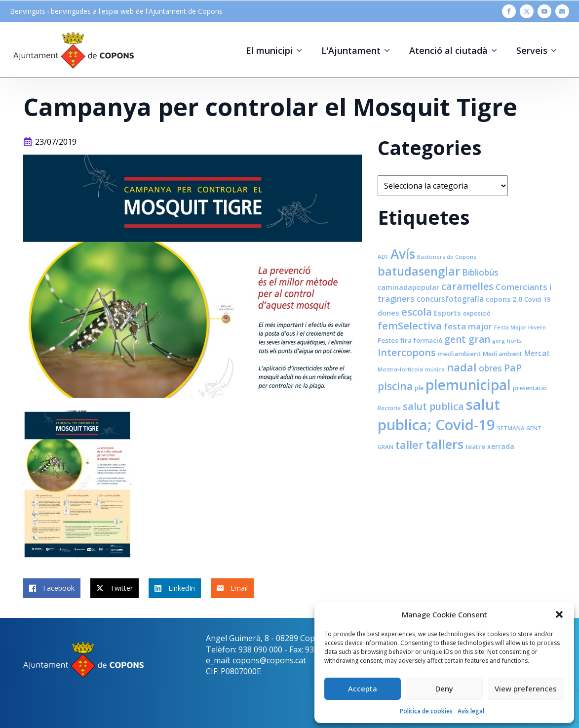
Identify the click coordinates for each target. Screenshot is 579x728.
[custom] (562, 11)
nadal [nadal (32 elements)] (462, 367)
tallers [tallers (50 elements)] (444, 444)
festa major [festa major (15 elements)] (468, 326)
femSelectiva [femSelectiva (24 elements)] (410, 325)
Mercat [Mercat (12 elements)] (537, 353)
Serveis (532, 50)
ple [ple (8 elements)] (419, 388)
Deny (444, 688)
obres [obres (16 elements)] (490, 368)
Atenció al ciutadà (448, 50)
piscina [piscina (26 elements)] (395, 386)
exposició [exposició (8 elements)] (477, 313)
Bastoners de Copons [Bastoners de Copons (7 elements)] (447, 257)
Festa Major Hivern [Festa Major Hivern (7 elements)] (520, 327)
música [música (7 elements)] (435, 369)
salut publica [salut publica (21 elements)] (433, 406)
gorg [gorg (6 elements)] (499, 341)
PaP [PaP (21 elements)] (513, 368)
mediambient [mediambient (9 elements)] (459, 354)
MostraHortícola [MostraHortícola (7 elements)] (400, 369)
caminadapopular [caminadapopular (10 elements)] (408, 287)
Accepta (363, 688)
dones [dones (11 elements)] (388, 313)
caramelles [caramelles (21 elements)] (467, 286)
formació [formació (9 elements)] (428, 340)
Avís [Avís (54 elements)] (403, 254)
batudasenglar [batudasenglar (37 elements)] (419, 271)
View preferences (526, 688)
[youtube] (544, 11)
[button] (559, 614)
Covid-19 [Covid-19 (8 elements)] (537, 300)
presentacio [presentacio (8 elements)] (530, 388)
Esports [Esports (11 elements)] (447, 313)
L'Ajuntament (351, 50)
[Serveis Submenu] (557, 50)
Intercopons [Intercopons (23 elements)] (407, 352)
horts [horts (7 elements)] (514, 341)
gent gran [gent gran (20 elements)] (467, 339)
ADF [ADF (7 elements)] (383, 257)
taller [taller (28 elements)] (409, 445)
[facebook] (509, 11)
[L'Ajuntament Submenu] (390, 50)
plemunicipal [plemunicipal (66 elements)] (468, 385)
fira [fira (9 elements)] (406, 340)
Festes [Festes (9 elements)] (388, 340)
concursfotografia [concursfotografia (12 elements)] (450, 299)
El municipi (269, 50)
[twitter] (527, 11)
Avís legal (471, 711)
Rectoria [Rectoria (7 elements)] (389, 408)
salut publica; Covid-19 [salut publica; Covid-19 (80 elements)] (439, 415)
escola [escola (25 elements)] (417, 312)
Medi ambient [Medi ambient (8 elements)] (502, 354)
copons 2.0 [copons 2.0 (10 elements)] (504, 299)
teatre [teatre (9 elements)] (475, 446)
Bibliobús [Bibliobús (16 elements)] (480, 272)
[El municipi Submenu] (302, 50)
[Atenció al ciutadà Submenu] (497, 50)
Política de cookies (426, 711)
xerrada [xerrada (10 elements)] (501, 446)
